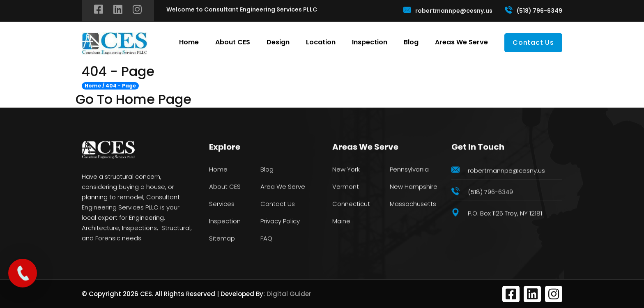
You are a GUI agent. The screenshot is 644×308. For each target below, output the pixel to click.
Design (278, 42)
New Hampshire (414, 187)
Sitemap (222, 239)
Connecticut (351, 204)
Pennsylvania (409, 170)
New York (346, 170)
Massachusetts (413, 204)
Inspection (370, 42)
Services (222, 204)
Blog (411, 42)
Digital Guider (289, 294)
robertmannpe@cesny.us (448, 10)
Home (189, 42)
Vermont (346, 187)
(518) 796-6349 (534, 10)
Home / (94, 86)
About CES (233, 42)
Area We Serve (283, 187)
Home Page (154, 99)
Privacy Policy (280, 222)
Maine (341, 222)
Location (321, 42)
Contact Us (533, 43)
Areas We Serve (461, 42)
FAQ (266, 239)
